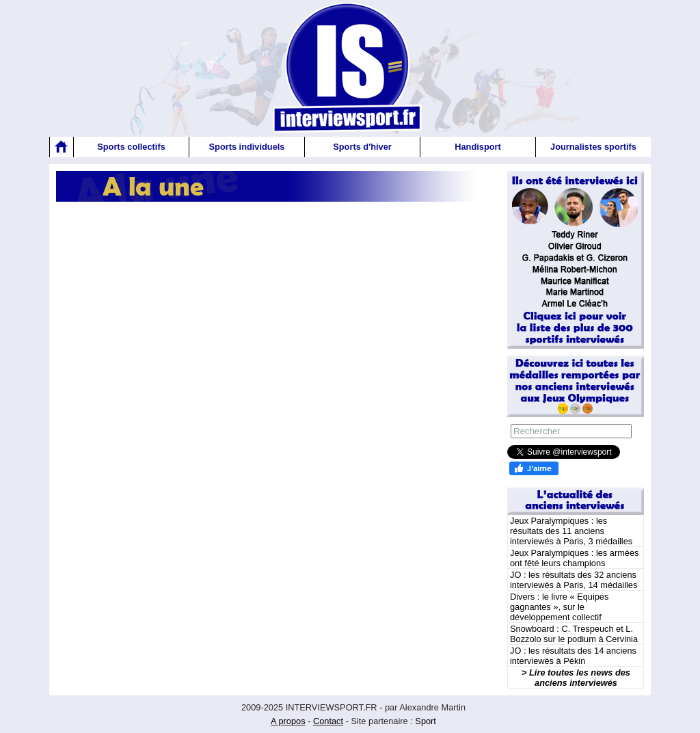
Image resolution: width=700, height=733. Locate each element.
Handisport (478, 147)
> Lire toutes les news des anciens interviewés (576, 678)
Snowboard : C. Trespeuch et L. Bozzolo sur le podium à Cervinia (574, 634)
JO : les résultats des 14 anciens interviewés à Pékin (573, 656)
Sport (426, 721)
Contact (328, 721)
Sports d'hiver (362, 147)
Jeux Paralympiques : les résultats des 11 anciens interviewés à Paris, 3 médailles (571, 531)
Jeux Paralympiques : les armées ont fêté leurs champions (574, 558)
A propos (288, 721)
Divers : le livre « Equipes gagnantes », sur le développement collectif (559, 607)
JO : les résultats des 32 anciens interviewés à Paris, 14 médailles (574, 580)
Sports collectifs (131, 147)
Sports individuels (247, 147)
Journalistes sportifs (593, 147)
